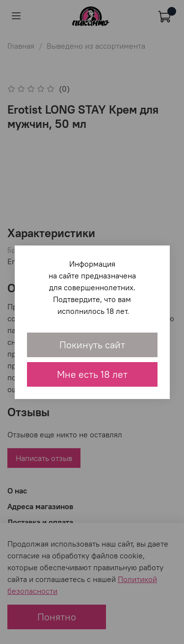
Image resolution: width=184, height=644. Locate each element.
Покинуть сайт (92, 345)
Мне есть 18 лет (92, 374)
